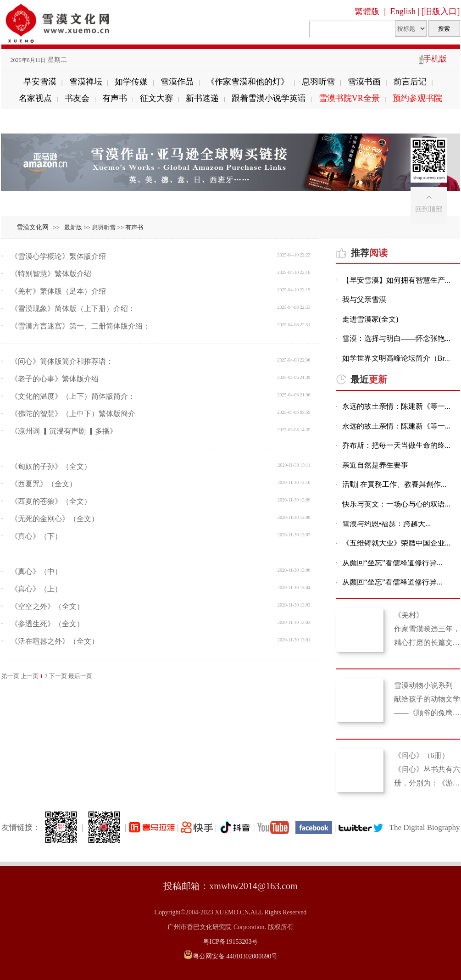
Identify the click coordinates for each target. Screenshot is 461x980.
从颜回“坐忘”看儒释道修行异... (392, 563)
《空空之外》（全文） (47, 606)
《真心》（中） (36, 571)
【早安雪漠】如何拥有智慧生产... (396, 281)
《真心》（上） (36, 589)
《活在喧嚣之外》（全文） (55, 641)
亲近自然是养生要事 (375, 465)
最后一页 (80, 676)
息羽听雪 (318, 82)
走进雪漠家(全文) (370, 320)
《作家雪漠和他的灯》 (248, 82)
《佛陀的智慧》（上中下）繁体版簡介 (73, 414)
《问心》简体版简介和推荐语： (62, 361)
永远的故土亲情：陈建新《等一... (396, 407)
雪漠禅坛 (86, 82)
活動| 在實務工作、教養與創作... (394, 485)
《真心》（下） (36, 536)
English (403, 11)
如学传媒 (131, 82)
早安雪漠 (40, 82)
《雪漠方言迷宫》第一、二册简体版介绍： (80, 326)
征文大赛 (156, 98)
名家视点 (35, 98)
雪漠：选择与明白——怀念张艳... (396, 339)
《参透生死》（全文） (47, 624)
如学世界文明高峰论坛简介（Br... (396, 359)
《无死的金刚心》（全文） (55, 519)
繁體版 (367, 11)
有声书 (115, 98)
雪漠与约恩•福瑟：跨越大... (387, 524)
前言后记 (410, 82)
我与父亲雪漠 (364, 300)
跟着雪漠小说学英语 (269, 98)
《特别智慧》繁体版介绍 (51, 274)
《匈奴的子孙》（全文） (51, 466)
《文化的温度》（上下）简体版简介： (73, 396)
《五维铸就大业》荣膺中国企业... (396, 543)
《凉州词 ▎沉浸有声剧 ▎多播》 (64, 431)
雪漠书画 (364, 82)
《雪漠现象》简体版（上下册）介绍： (73, 309)
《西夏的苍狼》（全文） (51, 501)
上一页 (30, 676)
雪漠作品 (177, 82)
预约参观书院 (417, 98)
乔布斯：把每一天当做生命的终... (396, 446)
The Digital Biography (425, 827)
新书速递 (202, 98)
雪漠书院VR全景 (349, 98)
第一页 (10, 676)
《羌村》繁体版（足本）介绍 (58, 291)
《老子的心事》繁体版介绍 (55, 379)
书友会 (77, 98)
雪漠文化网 (33, 227)
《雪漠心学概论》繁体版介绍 (58, 256)
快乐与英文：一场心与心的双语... (396, 504)
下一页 (58, 676)
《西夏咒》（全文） (44, 484)
